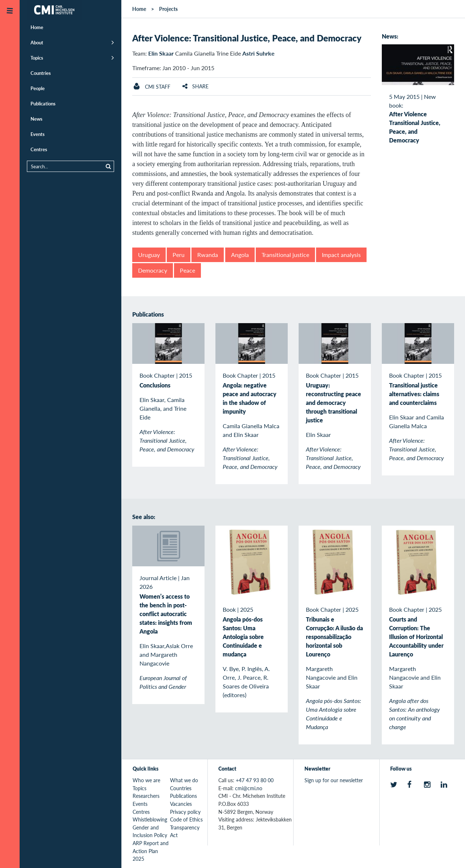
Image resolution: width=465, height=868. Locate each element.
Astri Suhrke (258, 53)
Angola (240, 255)
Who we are (146, 780)
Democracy (153, 270)
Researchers (146, 796)
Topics (37, 58)
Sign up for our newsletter (334, 780)
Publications (43, 103)
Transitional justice (285, 255)
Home (37, 27)
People (38, 88)
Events (38, 134)
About (37, 42)
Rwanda (208, 255)
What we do (184, 780)
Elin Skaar (161, 53)
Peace (187, 270)
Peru (179, 255)
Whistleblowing (150, 819)
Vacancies (181, 804)
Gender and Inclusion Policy (150, 831)
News (37, 119)
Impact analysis (341, 255)
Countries (41, 73)
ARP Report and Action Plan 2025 (151, 851)
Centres (39, 149)
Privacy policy (185, 812)
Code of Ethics (186, 819)
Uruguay (149, 255)
